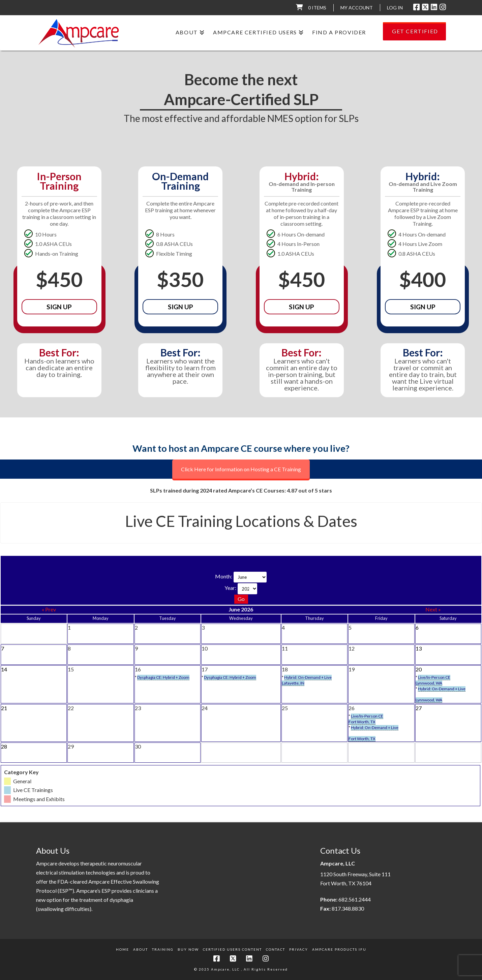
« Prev (49, 609)
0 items (317, 8)
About (141, 949)
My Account (357, 8)
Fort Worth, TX (362, 722)
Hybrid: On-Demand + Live (308, 677)
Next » (433, 609)
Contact (276, 949)
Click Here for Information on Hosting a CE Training (241, 469)
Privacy (299, 949)
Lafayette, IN (293, 683)
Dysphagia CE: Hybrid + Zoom (163, 677)
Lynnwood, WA (429, 683)
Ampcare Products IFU (339, 949)
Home (123, 949)
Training (163, 949)
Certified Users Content (232, 949)
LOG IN (395, 8)
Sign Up (59, 307)
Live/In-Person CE (434, 677)
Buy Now (188, 949)
